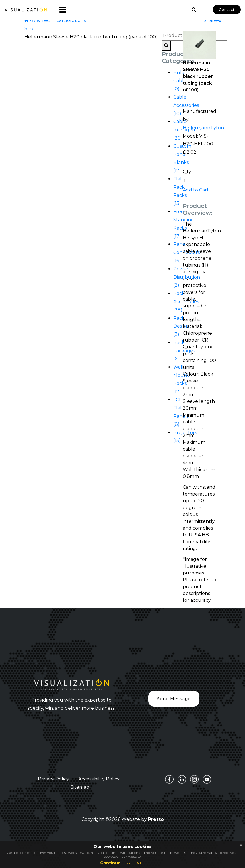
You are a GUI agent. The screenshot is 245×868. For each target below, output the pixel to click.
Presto (156, 819)
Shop (30, 29)
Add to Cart (196, 190)
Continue (110, 863)
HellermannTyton (203, 128)
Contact (227, 10)
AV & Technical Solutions (55, 20)
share (213, 20)
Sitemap (80, 787)
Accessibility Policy (99, 779)
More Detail (136, 863)
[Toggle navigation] (61, 10)
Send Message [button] (174, 699)
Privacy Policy (53, 779)
